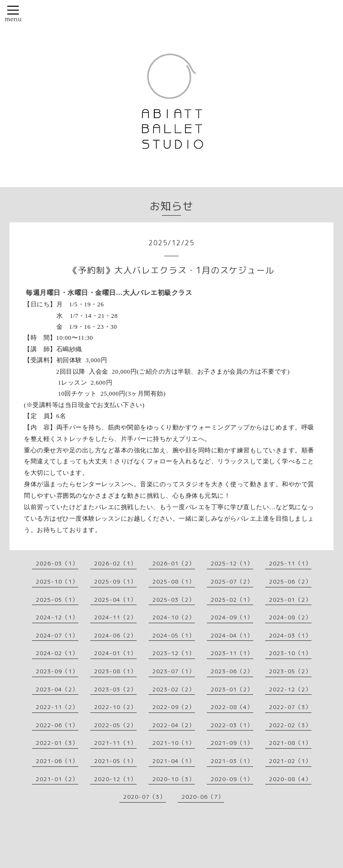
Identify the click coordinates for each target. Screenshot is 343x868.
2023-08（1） (115, 671)
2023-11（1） (232, 653)
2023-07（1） (174, 671)
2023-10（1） (290, 653)
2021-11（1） (115, 743)
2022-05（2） (115, 725)
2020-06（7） (203, 797)
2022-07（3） (290, 707)
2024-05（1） (174, 635)
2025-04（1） (115, 600)
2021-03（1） (232, 761)
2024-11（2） (115, 617)
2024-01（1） (115, 653)
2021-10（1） (174, 743)
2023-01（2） (232, 689)
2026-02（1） (115, 563)
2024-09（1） (232, 617)
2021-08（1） (290, 743)
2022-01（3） (57, 743)
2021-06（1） (57, 761)
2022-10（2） (115, 707)
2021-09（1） (232, 743)
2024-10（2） (174, 617)
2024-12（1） (57, 617)
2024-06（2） (115, 635)
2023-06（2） (232, 671)
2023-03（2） (115, 689)
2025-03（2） (174, 600)
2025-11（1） (290, 563)
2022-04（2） (174, 725)
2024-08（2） (290, 617)
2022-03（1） (232, 725)
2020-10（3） (174, 779)
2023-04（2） (57, 689)
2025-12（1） (232, 563)
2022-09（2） (174, 707)
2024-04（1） (232, 635)
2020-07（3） (145, 797)
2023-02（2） (174, 689)
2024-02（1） (57, 653)
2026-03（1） (57, 563)
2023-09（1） (57, 671)
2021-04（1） (174, 761)
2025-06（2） (290, 581)
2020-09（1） (232, 779)
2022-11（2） (57, 707)
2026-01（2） (174, 563)
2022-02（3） (290, 725)
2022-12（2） (290, 689)
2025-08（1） (174, 581)
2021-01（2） (57, 779)
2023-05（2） (290, 671)
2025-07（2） (232, 581)
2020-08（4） (290, 779)
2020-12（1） (115, 779)
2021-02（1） (290, 761)
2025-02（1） (232, 600)
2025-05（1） (57, 600)
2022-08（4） (232, 707)
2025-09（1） (115, 581)
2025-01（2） (290, 600)
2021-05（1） (115, 761)
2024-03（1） (290, 635)
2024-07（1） (57, 635)
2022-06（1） (57, 725)
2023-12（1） (174, 653)
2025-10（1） (57, 581)
